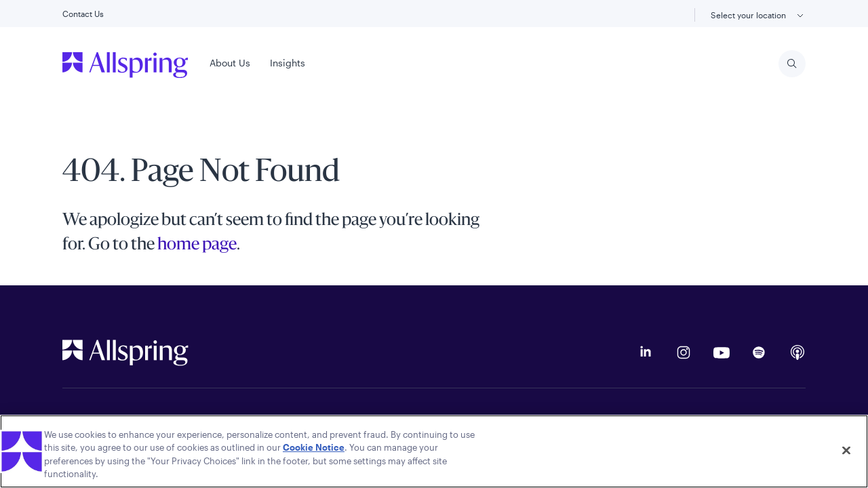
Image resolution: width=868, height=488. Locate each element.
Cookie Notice (314, 447)
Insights (288, 63)
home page (197, 245)
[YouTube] (722, 352)
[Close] (846, 450)
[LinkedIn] (646, 352)
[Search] (792, 64)
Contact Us (83, 14)
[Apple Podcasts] (797, 352)
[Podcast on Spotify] (759, 352)
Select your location (758, 16)
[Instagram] (684, 352)
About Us (230, 63)
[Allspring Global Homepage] (125, 352)
